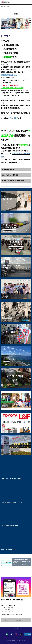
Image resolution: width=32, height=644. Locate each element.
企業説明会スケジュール (11, 75)
